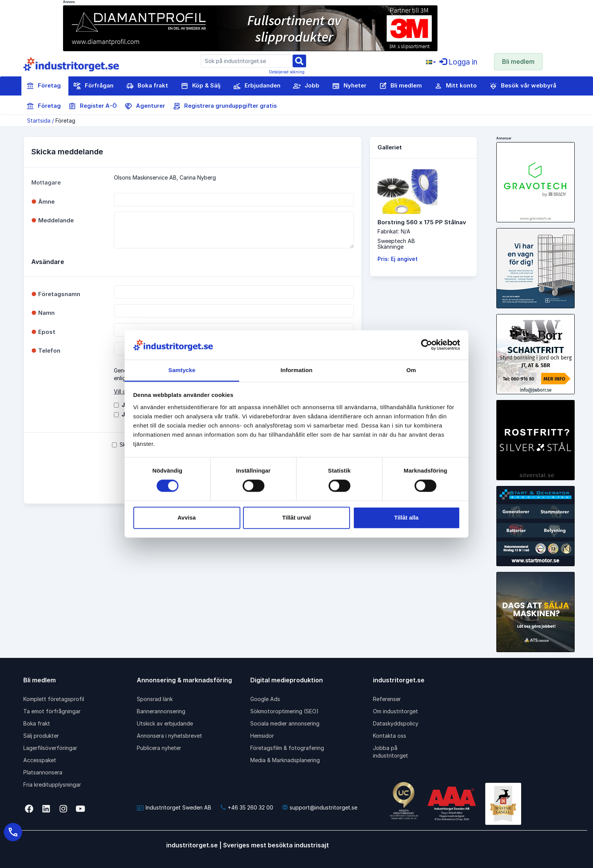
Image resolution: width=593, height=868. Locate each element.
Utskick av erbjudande (165, 723)
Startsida (39, 121)
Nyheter (349, 86)
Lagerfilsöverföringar (50, 748)
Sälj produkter (41, 736)
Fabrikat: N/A (394, 231)
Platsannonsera (43, 772)
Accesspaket (40, 760)
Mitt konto (456, 86)
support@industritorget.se (320, 807)
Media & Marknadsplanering (285, 760)
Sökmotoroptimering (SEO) (284, 711)
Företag (44, 86)
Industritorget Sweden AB (174, 807)
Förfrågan (93, 86)
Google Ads (265, 699)
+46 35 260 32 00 (247, 807)
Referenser (387, 699)
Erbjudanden (257, 86)
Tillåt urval (297, 517)
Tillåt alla (407, 517)
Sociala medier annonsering (285, 723)
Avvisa (187, 517)
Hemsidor (262, 736)
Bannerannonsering (161, 711)
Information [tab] (296, 370)
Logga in (458, 62)
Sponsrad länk (155, 699)
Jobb (306, 86)
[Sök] (299, 61)
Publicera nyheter (159, 748)
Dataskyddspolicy (396, 723)
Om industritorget (395, 711)
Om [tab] (411, 370)
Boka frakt (147, 86)
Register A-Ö (93, 106)
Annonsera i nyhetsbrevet (169, 736)
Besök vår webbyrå (523, 86)
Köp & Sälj (201, 86)
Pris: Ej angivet (398, 259)
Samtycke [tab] (182, 370)
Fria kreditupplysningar (52, 785)
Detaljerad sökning (287, 72)
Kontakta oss (390, 736)
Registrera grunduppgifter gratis (225, 106)
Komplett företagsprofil (54, 699)
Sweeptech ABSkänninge (396, 244)
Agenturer (145, 106)
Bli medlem (518, 62)
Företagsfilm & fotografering (287, 748)
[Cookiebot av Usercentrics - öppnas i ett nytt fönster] (427, 345)
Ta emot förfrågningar (52, 711)
